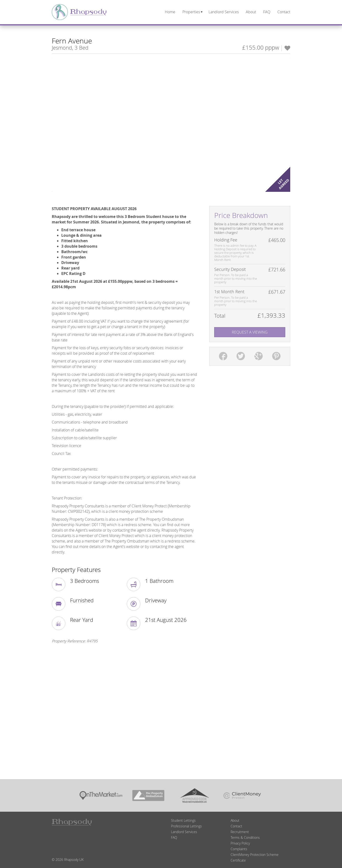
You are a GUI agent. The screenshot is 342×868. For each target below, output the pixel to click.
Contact (236, 826)
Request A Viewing (250, 332)
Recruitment (240, 832)
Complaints (239, 849)
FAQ (174, 837)
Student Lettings (183, 820)
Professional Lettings (186, 826)
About (235, 820)
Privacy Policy (240, 843)
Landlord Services (184, 832)
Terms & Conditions (245, 837)
